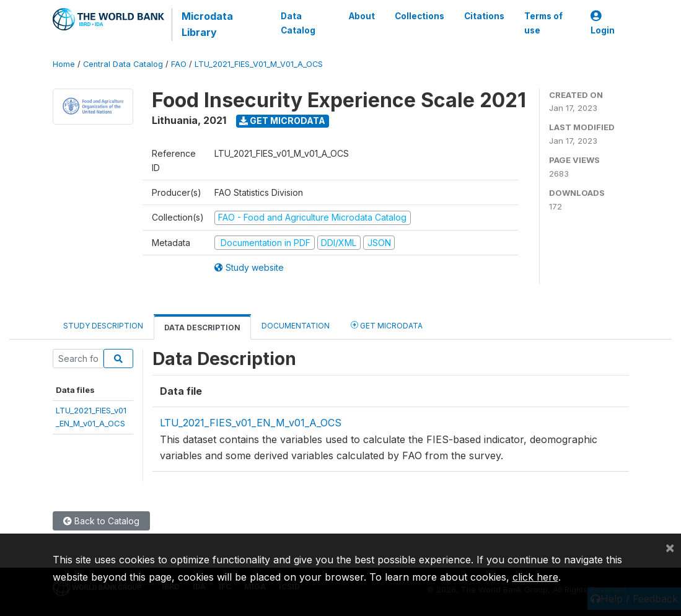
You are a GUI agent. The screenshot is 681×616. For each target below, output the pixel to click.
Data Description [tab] (202, 328)
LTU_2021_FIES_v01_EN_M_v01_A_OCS (251, 423)
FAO (179, 64)
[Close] (670, 547)
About (361, 16)
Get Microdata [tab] (387, 325)
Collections (419, 16)
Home (64, 64)
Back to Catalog (101, 521)
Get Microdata (282, 121)
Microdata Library (207, 24)
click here (535, 577)
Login (603, 23)
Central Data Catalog (123, 64)
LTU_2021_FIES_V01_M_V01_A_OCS (259, 64)
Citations (484, 16)
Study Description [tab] (103, 326)
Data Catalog (298, 23)
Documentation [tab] (296, 326)
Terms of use (543, 23)
